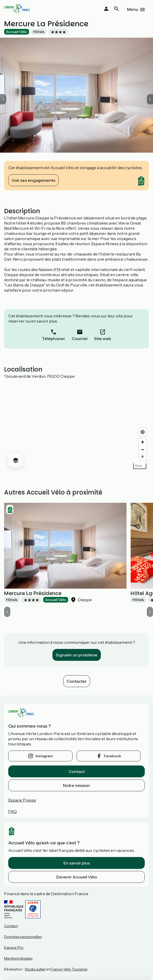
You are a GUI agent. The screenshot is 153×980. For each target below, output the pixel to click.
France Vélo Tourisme (69, 969)
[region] (76, 425)
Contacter (77, 681)
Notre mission (76, 785)
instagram (44, 756)
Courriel (80, 339)
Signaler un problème (77, 655)
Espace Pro (14, 948)
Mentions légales (18, 958)
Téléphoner (53, 339)
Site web (103, 339)
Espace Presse (22, 800)
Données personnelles (23, 937)
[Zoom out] (143, 450)
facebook (113, 756)
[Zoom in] (143, 442)
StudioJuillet (35, 969)
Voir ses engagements (33, 180)
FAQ (12, 811)
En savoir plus (77, 863)
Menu (133, 9)
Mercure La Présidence (33, 593)
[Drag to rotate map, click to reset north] (143, 457)
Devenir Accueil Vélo (77, 877)
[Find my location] (143, 432)
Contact (77, 771)
